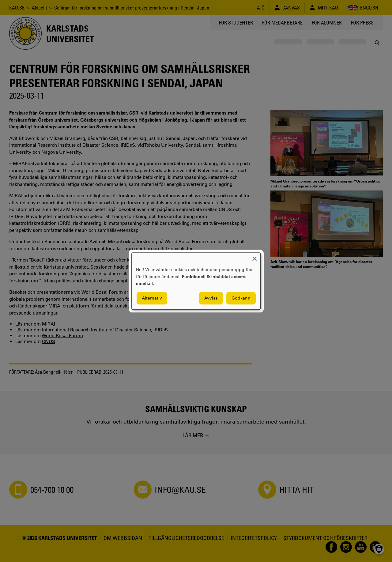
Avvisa (211, 298)
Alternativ (152, 298)
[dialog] (196, 281)
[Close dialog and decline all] (254, 256)
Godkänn (241, 298)
